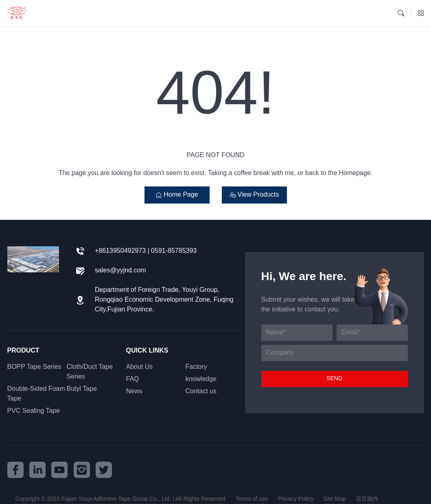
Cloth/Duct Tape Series (90, 372)
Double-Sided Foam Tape (36, 394)
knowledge (201, 379)
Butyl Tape (82, 389)
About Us (140, 367)
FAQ (133, 379)
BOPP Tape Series (34, 367)
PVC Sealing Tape (34, 411)
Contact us (201, 391)
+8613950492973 (120, 251)
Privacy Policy (296, 499)
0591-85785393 (174, 251)
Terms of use (252, 499)
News (134, 391)
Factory (196, 367)
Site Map (335, 499)
